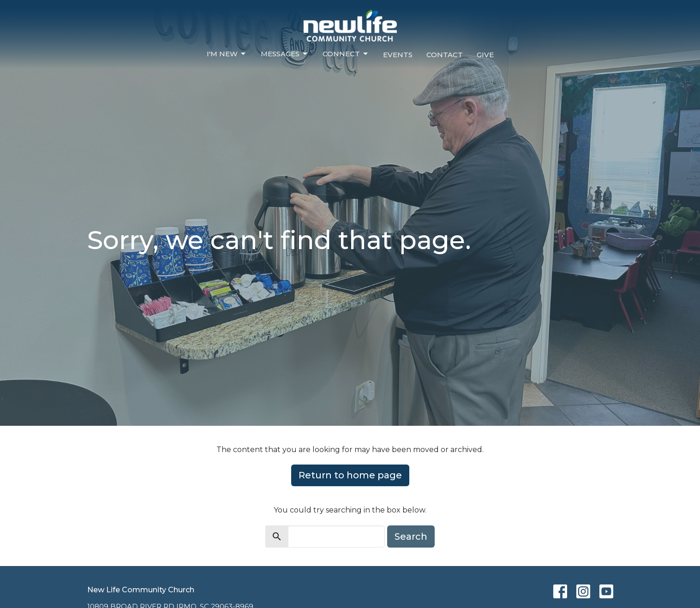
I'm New (227, 54)
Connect (346, 54)
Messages (285, 54)
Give (485, 55)
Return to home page (350, 475)
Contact (445, 55)
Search (411, 536)
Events (398, 55)
